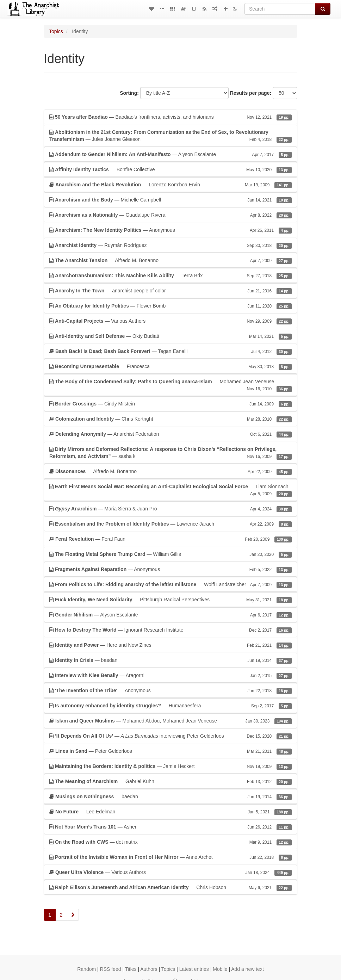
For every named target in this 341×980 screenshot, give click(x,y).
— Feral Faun (170, 539)
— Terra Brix (170, 275)
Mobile (220, 969)
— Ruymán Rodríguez (170, 245)
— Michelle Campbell (170, 200)
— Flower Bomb (170, 306)
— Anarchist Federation (170, 434)
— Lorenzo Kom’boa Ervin (170, 185)
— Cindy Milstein (170, 404)
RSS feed (111, 969)
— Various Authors (170, 321)
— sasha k (170, 453)
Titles (131, 969)
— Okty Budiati (170, 336)
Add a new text (247, 969)
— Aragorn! (170, 675)
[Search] (280, 9)
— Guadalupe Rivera (170, 215)
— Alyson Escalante (170, 154)
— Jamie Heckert (170, 766)
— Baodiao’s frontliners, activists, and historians (170, 117)
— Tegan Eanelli (170, 351)
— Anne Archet (170, 857)
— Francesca (170, 366)
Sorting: (129, 93)
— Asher (170, 827)
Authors (149, 969)
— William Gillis (170, 554)
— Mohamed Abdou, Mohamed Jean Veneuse (170, 721)
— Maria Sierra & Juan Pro (170, 509)
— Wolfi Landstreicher (170, 584)
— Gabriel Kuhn (170, 781)
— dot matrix (170, 842)
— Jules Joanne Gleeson (170, 136)
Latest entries (194, 969)
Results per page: (251, 93)
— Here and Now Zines (170, 645)
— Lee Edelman (170, 812)
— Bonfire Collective (170, 169)
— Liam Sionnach (170, 490)
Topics (56, 31)
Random (86, 969)
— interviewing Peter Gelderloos (170, 736)
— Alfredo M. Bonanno (170, 260)
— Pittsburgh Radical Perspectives (170, 600)
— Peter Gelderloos (170, 751)
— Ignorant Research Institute (170, 630)
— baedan (170, 660)
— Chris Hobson (170, 887)
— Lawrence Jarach (170, 524)
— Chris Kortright (170, 419)
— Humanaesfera (170, 706)
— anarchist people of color (170, 291)
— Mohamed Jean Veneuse (170, 385)
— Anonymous (170, 230)
